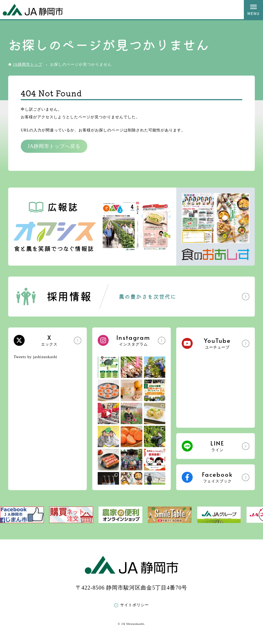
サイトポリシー (135, 605)
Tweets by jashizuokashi (36, 357)
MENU (253, 10)
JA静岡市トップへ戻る (54, 146)
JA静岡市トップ (28, 64)
